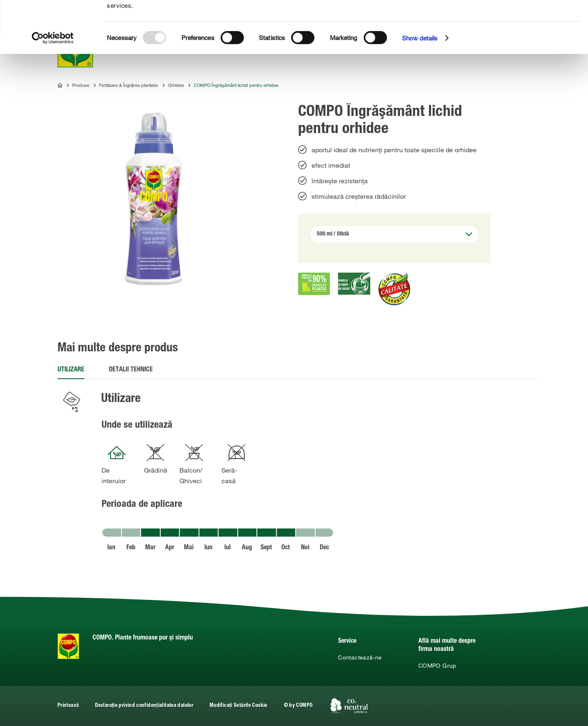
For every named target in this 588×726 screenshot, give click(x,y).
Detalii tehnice (131, 370)
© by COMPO (298, 706)
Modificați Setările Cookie (239, 706)
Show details (420, 90)
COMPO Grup (437, 666)
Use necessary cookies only (529, 46)
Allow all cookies (528, 16)
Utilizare (71, 370)
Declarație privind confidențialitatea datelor (144, 706)
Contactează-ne (360, 657)
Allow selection (528, 31)
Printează (68, 706)
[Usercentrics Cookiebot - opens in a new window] (53, 90)
